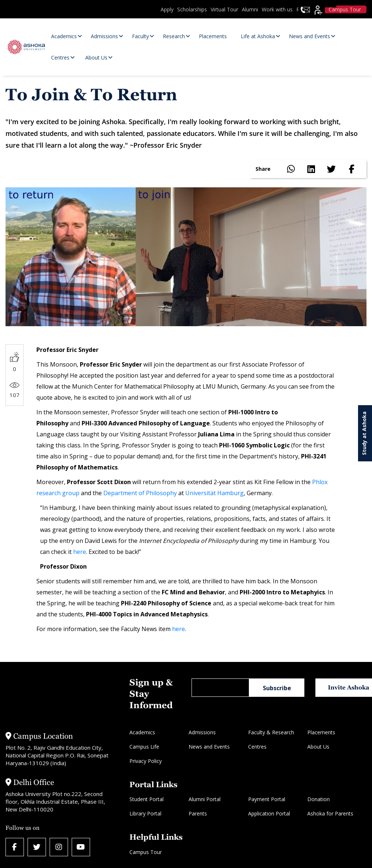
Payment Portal (267, 799)
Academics (142, 732)
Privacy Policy (146, 761)
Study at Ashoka (364, 433)
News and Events (209, 747)
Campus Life (144, 747)
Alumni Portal (205, 799)
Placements (321, 732)
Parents (198, 813)
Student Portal (146, 799)
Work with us (277, 9)
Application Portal (269, 813)
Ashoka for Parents (330, 813)
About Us (318, 747)
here (80, 552)
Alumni (250, 9)
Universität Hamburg (214, 493)
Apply (167, 9)
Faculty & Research (271, 732)
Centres (257, 747)
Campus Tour (146, 852)
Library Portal (145, 813)
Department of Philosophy (140, 493)
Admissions (202, 732)
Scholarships (192, 9)
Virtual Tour (224, 9)
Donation (319, 799)
